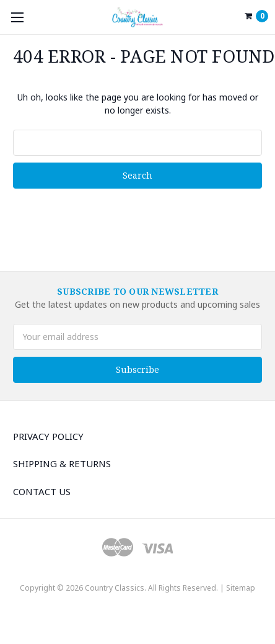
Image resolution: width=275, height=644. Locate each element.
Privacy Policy (48, 436)
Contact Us (42, 491)
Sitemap (241, 588)
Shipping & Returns (62, 463)
